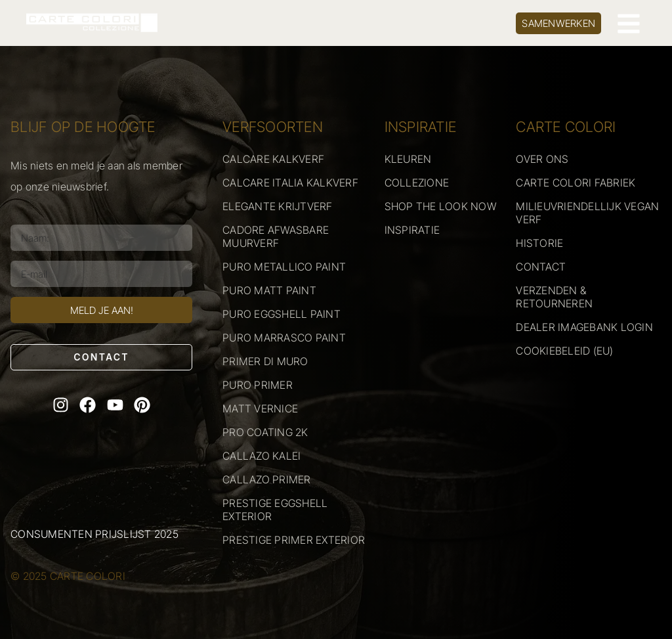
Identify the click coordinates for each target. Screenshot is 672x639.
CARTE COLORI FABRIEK (576, 183)
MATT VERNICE (260, 408)
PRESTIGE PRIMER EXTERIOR (294, 540)
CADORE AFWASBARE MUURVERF (276, 236)
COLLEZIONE (417, 183)
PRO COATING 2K (265, 432)
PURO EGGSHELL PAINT (282, 314)
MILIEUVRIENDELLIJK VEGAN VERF (587, 213)
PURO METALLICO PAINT (284, 267)
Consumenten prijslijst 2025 (94, 534)
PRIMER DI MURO (265, 361)
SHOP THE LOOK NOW (440, 206)
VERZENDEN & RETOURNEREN (554, 297)
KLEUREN (408, 159)
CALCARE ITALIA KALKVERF (290, 183)
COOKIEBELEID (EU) (564, 351)
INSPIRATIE (412, 230)
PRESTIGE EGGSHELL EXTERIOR (275, 510)
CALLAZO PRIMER (267, 479)
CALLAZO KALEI (262, 456)
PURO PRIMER (258, 385)
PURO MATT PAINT (269, 290)
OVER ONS (542, 159)
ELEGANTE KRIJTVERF (278, 206)
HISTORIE (539, 243)
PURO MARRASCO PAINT (284, 338)
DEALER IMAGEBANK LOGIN (584, 327)
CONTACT (541, 267)
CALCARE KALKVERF (273, 159)
